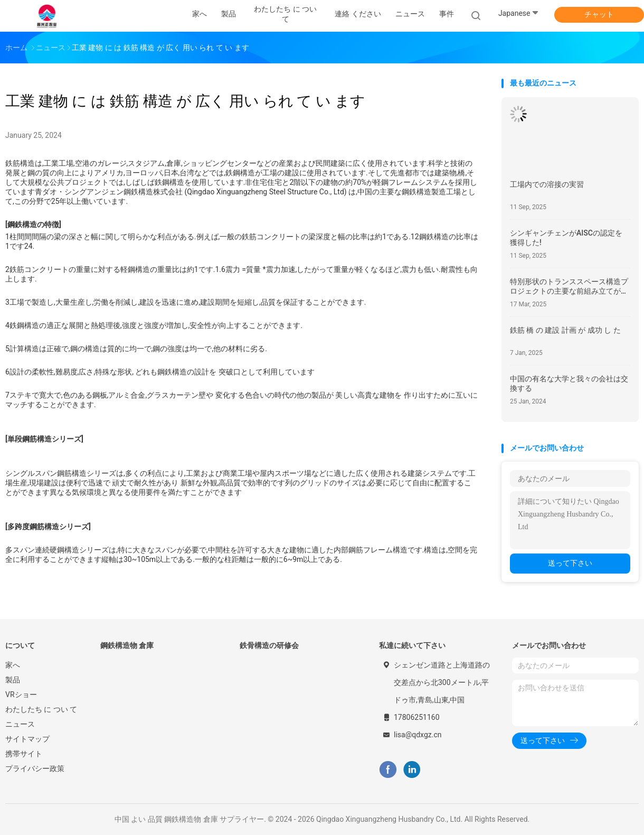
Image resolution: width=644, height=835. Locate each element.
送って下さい (570, 563)
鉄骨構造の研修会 (269, 645)
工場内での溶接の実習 (547, 184)
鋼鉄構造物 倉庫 (127, 645)
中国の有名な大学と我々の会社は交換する (569, 383)
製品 (13, 680)
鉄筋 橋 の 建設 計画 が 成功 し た (565, 330)
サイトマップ (27, 739)
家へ (13, 665)
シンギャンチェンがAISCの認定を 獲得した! (566, 238)
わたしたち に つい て (41, 709)
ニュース (20, 724)
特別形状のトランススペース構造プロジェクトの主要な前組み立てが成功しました (569, 287)
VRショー (21, 695)
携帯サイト (24, 754)
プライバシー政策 (35, 768)
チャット (599, 14)
